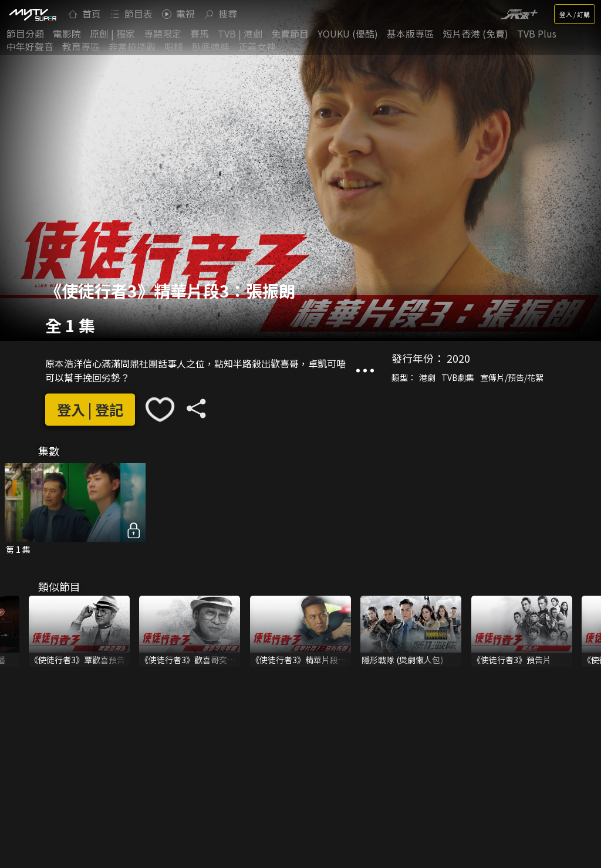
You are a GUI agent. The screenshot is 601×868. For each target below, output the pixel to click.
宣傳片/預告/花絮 (512, 378)
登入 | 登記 (90, 409)
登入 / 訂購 (575, 14)
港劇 (427, 378)
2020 (458, 359)
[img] (32, 14)
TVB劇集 (458, 378)
